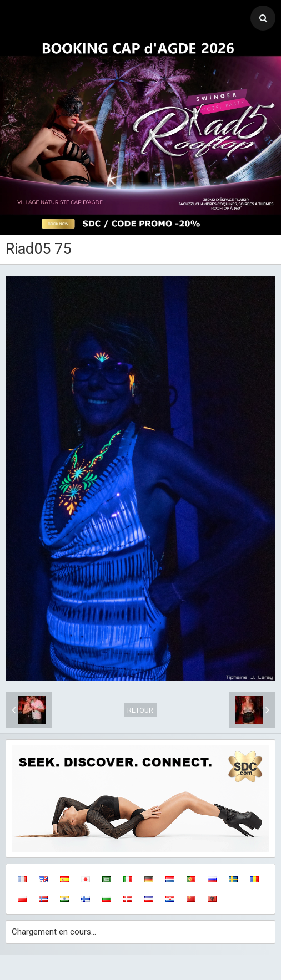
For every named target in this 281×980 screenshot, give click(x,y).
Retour (140, 710)
